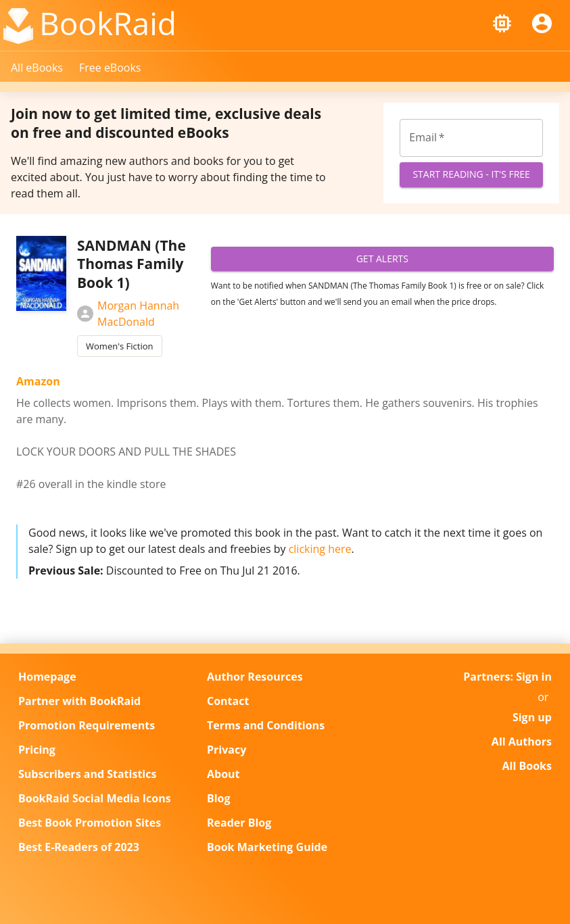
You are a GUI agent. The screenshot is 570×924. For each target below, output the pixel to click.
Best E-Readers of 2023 (79, 847)
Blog (219, 798)
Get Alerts (382, 259)
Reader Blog (239, 823)
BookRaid (108, 23)
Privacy (227, 750)
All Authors (522, 741)
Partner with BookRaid (79, 701)
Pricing (37, 750)
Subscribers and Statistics (87, 774)
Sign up (532, 717)
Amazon (38, 381)
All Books (527, 766)
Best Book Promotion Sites (90, 823)
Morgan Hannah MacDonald (128, 314)
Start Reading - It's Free (471, 175)
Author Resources (255, 677)
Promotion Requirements (87, 725)
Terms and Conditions (266, 725)
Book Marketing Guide (267, 847)
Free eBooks (110, 68)
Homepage (47, 677)
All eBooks (37, 68)
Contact (228, 701)
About (223, 774)
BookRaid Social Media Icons (95, 798)
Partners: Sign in (507, 677)
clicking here (320, 549)
